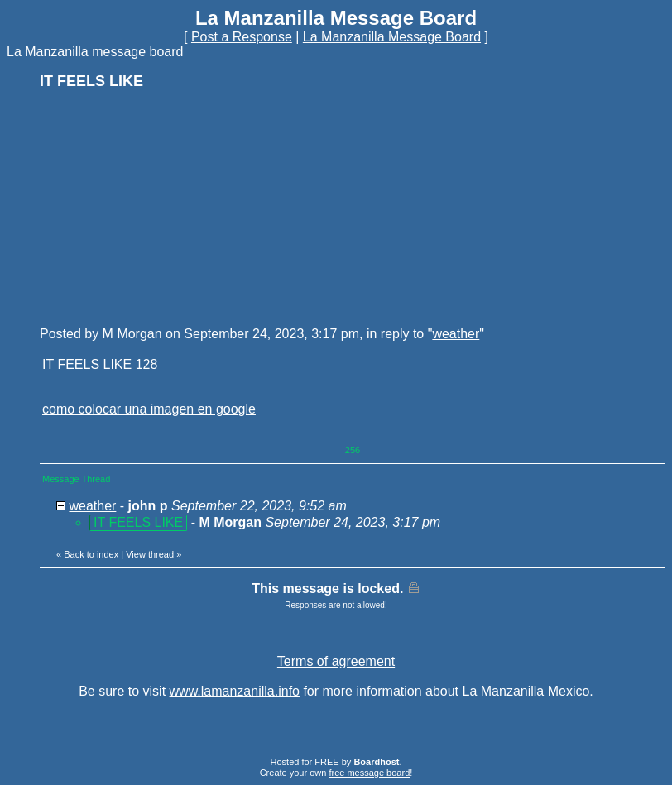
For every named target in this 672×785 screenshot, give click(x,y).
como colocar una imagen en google (149, 409)
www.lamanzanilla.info (235, 691)
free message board (369, 773)
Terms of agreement (336, 661)
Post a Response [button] (242, 37)
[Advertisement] (164, 207)
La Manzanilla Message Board (392, 37)
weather (456, 334)
